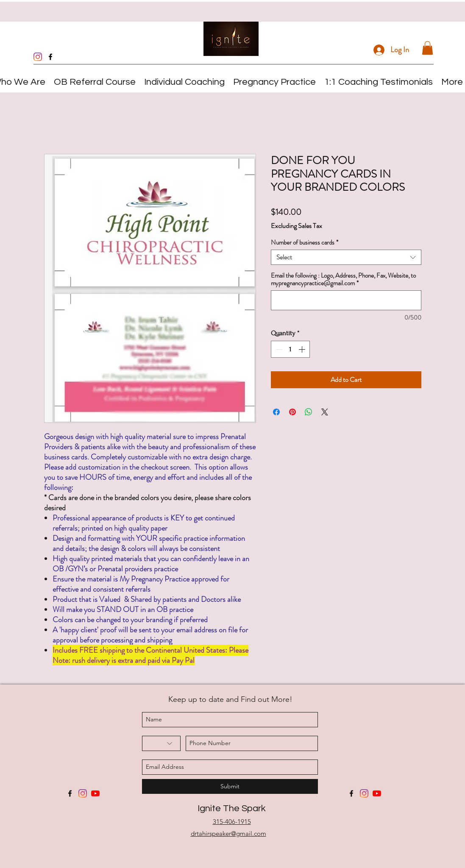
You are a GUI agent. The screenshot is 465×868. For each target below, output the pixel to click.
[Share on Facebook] (276, 412)
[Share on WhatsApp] (309, 412)
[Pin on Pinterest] (292, 412)
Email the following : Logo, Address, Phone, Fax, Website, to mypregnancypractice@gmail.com (343, 279)
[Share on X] (325, 412)
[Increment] (303, 349)
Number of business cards (305, 242)
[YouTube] (95, 793)
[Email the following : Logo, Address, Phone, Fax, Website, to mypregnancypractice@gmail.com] (346, 300)
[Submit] (230, 786)
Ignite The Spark (232, 808)
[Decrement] (278, 349)
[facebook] (50, 57)
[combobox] (346, 257)
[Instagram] (38, 57)
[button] (427, 48)
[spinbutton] (290, 349)
